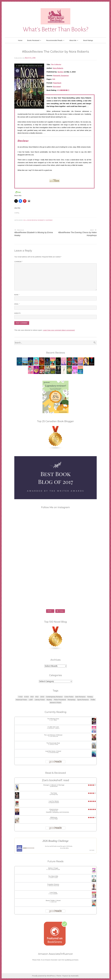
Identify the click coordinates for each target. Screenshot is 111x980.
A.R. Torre (54, 720)
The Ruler (54, 793)
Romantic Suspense (61, 75)
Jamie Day (54, 902)
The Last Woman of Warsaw (53, 735)
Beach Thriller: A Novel (53, 901)
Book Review (32, 220)
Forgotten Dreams (53, 884)
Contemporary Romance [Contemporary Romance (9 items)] (54, 697)
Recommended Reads (54, 40)
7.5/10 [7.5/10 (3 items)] (20, 697)
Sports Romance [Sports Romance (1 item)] (83, 700)
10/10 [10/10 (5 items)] (42, 697)
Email (17, 304)
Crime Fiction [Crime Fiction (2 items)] (69, 697)
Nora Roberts (58, 68)
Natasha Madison (54, 886)
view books (92, 850)
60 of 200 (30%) (64, 848)
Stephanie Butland (55, 803)
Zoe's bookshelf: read (55, 780)
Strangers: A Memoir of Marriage (54, 785)
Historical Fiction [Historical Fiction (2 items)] (21, 700)
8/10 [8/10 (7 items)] (32, 697)
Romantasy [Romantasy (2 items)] (72, 700)
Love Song (53, 892)
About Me (73, 40)
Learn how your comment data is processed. (59, 330)
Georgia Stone (54, 745)
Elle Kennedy (54, 894)
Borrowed (57, 87)
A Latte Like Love (53, 727)
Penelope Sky (55, 794)
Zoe (46, 846)
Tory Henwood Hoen (54, 870)
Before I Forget (53, 868)
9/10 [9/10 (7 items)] (37, 697)
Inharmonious (54, 809)
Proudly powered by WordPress (43, 976)
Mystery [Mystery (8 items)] (49, 700)
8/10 (25, 220)
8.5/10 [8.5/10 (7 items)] (27, 697)
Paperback (57, 83)
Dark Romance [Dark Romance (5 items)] (80, 697)
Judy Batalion (54, 736)
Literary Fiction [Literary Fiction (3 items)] (40, 700)
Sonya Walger (54, 819)
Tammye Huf (55, 811)
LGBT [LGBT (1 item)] (31, 700)
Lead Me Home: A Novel (53, 751)
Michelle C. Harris (54, 728)
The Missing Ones (53, 719)
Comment (19, 262)
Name (17, 295)
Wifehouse (54, 817)
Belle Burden (54, 786)
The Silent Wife (53, 876)
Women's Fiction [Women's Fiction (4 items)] (56, 703)
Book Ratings (88, 40)
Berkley (61, 72)
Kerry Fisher (54, 878)
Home (20, 40)
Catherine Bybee (54, 753)
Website (17, 313)
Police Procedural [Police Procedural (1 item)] (60, 700)
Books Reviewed (33, 40)
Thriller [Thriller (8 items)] (93, 700)
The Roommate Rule (53, 743)
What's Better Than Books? (56, 29)
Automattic (75, 976)
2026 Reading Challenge (56, 841)
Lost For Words (54, 801)
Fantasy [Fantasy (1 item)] (90, 697)
